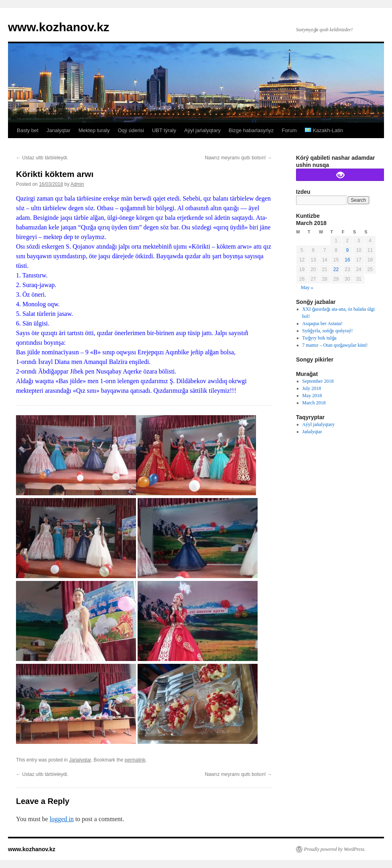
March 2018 (314, 403)
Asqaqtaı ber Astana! (323, 323)
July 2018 (312, 388)
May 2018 (312, 396)
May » (307, 287)
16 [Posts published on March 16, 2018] (347, 260)
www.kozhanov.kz (59, 27)
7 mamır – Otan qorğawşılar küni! (335, 345)
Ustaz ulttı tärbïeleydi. (42, 158)
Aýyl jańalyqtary (202, 130)
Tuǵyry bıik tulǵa (320, 338)
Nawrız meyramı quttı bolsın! (238, 158)
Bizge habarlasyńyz (251, 130)
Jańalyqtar (80, 760)
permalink (135, 760)
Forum (289, 130)
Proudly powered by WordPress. (335, 849)
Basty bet (28, 130)
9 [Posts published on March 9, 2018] (347, 250)
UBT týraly (164, 130)
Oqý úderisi (131, 130)
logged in (62, 819)
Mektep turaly (94, 130)
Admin (77, 184)
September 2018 (318, 381)
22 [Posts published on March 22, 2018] (336, 269)
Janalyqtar (58, 130)
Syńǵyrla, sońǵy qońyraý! (328, 331)
